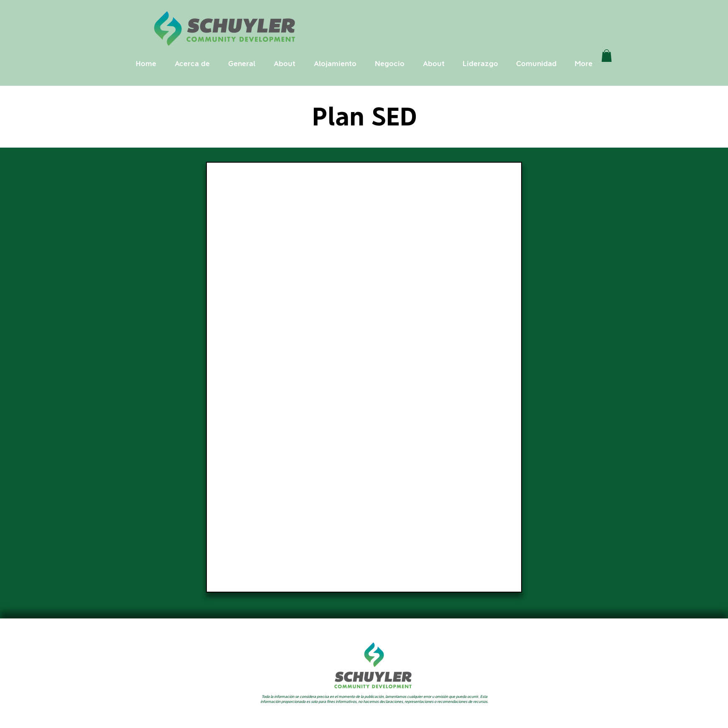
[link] (607, 56)
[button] (192, 64)
